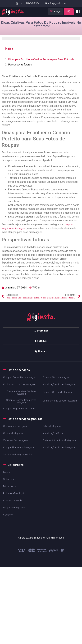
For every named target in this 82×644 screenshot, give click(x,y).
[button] (78, 12)
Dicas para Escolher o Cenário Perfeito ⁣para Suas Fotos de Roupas (43, 59)
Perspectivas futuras (20, 65)
